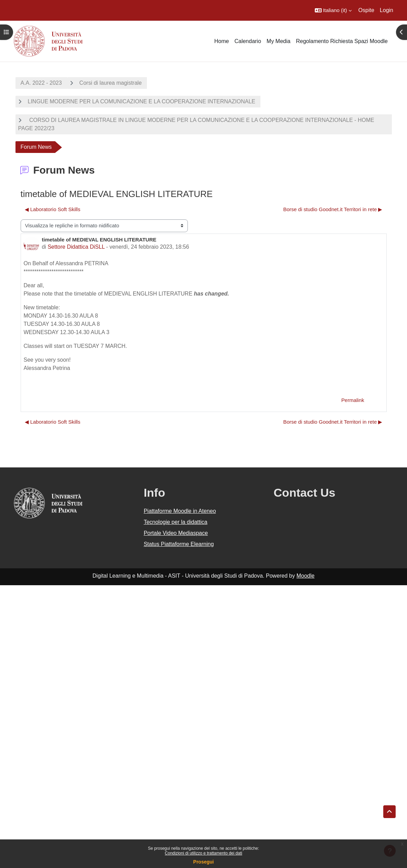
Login (387, 10)
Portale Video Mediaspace (176, 533)
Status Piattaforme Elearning (179, 544)
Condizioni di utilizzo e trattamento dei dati (203, 853)
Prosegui (204, 862)
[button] (333, 10)
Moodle (306, 576)
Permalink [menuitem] (353, 400)
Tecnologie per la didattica (176, 522)
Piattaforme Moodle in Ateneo (180, 511)
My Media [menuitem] (279, 41)
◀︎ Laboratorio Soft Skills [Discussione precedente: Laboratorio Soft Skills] (53, 209)
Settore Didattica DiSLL (76, 247)
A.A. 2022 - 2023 (41, 83)
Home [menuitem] (222, 41)
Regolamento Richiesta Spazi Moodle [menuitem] (342, 41)
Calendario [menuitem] (248, 41)
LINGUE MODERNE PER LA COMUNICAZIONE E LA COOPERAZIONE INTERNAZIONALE (142, 101)
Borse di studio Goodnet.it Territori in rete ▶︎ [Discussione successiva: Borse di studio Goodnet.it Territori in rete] (333, 209)
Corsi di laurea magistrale (111, 83)
